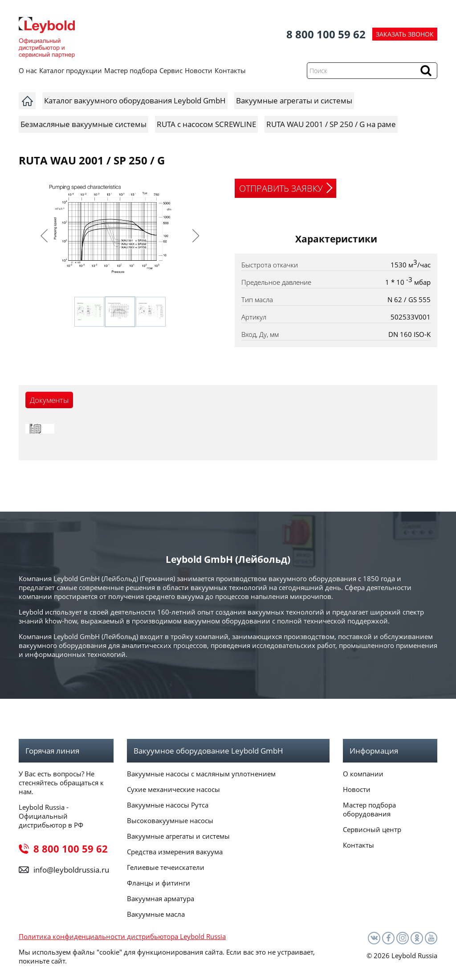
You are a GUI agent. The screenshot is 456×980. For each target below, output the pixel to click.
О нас (28, 70)
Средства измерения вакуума (175, 852)
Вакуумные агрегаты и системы (178, 836)
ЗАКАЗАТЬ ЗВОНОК (405, 34)
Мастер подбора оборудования (369, 809)
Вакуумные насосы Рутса (168, 805)
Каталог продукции (71, 70)
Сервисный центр (372, 829)
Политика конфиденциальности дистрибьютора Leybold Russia (122, 936)
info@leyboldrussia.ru (71, 870)
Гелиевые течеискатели (166, 867)
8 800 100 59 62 (326, 34)
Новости (199, 70)
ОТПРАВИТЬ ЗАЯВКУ (281, 188)
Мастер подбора (131, 70)
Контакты (230, 70)
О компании (363, 774)
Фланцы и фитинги (159, 883)
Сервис (171, 70)
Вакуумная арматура (161, 898)
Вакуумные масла (156, 914)
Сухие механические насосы (173, 789)
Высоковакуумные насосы (170, 820)
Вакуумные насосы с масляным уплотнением (201, 774)
